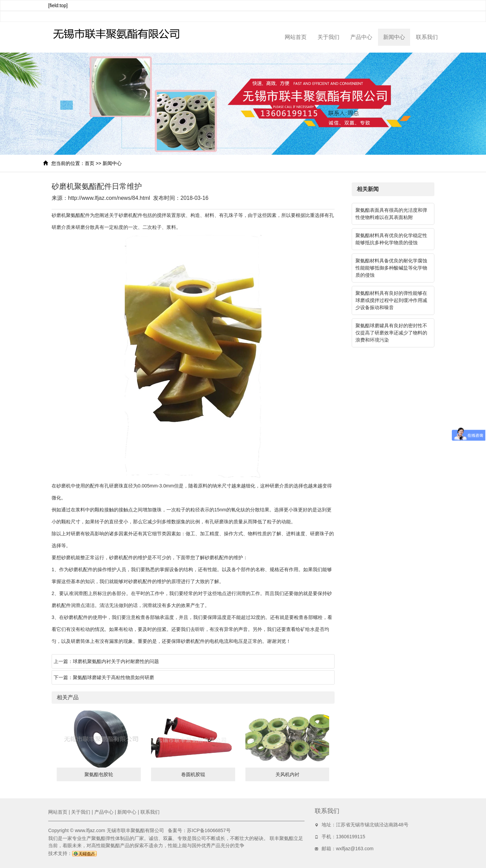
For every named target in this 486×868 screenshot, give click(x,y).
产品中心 (361, 37)
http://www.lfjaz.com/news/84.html (109, 198)
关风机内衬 (287, 774)
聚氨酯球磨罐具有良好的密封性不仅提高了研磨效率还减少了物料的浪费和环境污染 (391, 333)
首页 (90, 163)
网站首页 (296, 37)
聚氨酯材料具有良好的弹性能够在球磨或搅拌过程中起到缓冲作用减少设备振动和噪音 (391, 300)
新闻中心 (394, 37)
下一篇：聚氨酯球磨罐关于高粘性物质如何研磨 (104, 677)
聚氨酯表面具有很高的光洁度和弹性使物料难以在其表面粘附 (391, 214)
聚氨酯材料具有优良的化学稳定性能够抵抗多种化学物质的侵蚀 (391, 239)
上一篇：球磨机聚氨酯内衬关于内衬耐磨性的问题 (106, 661)
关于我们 (328, 37)
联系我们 (427, 37)
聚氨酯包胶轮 (99, 774)
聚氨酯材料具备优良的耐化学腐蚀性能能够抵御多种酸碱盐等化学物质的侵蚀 (391, 268)
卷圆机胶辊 (193, 774)
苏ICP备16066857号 (209, 830)
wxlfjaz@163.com (355, 849)
